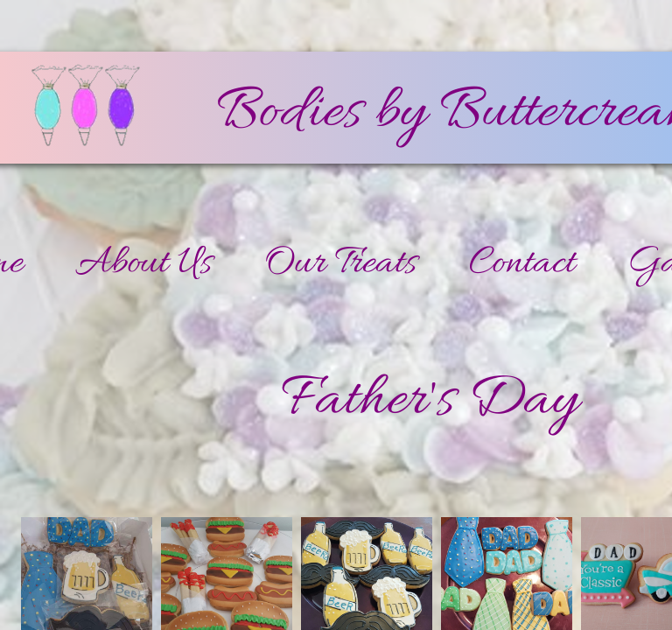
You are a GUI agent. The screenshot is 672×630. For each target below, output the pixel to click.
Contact (522, 264)
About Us (143, 264)
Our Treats (340, 264)
